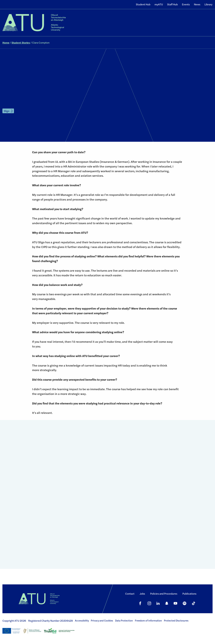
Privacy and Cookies (102, 621)
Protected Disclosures (176, 621)
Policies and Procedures (164, 594)
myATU (159, 4)
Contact (130, 594)
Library (208, 4)
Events (186, 4)
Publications (189, 594)
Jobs (142, 594)
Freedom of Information (148, 621)
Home (6, 43)
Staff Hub (172, 4)
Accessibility (82, 621)
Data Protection (124, 621)
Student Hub (143, 4)
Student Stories (21, 43)
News (197, 4)
